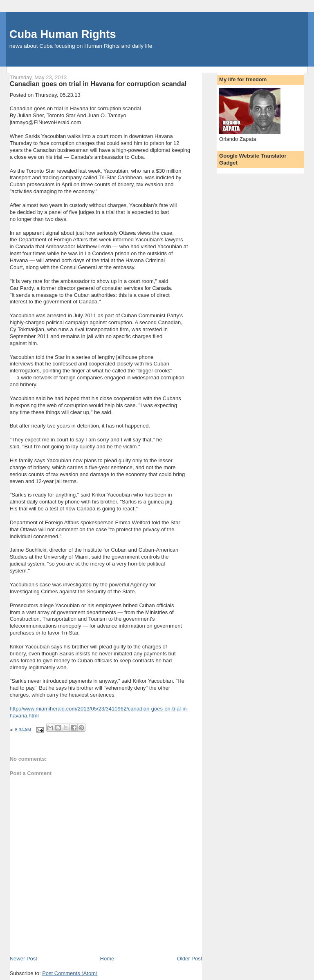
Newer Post (24, 959)
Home (107, 959)
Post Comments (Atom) (70, 973)
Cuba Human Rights (63, 34)
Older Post (190, 959)
